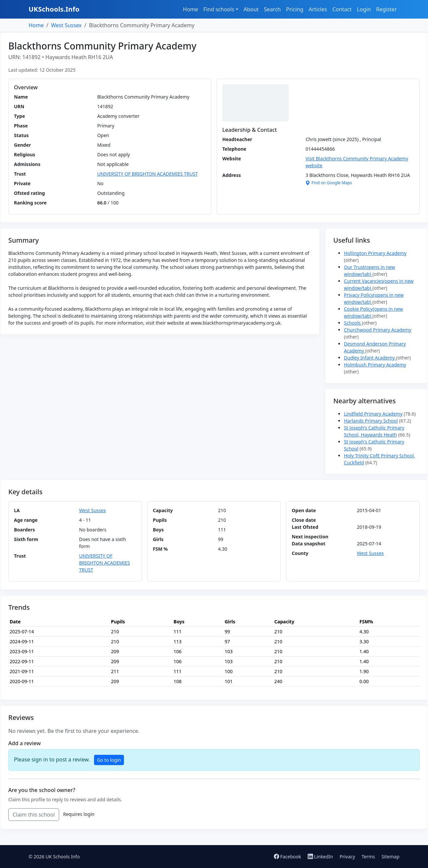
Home (191, 9)
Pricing (295, 9)
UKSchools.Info (54, 9)
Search (272, 9)
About (251, 9)
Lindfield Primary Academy (373, 414)
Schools (353, 323)
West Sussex (66, 25)
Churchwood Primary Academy (378, 330)
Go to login (109, 760)
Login (364, 9)
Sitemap (390, 857)
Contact (342, 9)
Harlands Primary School (371, 421)
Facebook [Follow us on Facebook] (288, 857)
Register (386, 9)
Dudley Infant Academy (370, 358)
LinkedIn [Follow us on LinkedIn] (321, 857)
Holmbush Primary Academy (375, 365)
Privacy (347, 857)
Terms (368, 857)
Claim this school (34, 815)
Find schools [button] (219, 9)
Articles (318, 9)
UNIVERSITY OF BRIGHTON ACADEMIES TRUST (147, 174)
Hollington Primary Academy (375, 253)
